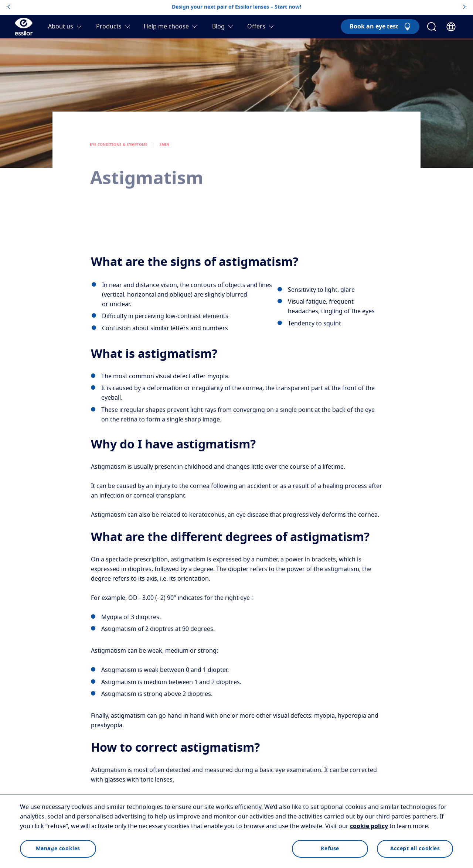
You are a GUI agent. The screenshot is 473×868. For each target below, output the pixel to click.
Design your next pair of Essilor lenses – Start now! (236, 7)
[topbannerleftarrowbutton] (9, 7)
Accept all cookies (415, 849)
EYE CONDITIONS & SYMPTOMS (119, 155)
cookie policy (369, 826)
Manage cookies (58, 849)
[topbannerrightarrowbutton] (464, 7)
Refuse (330, 849)
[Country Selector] (451, 27)
